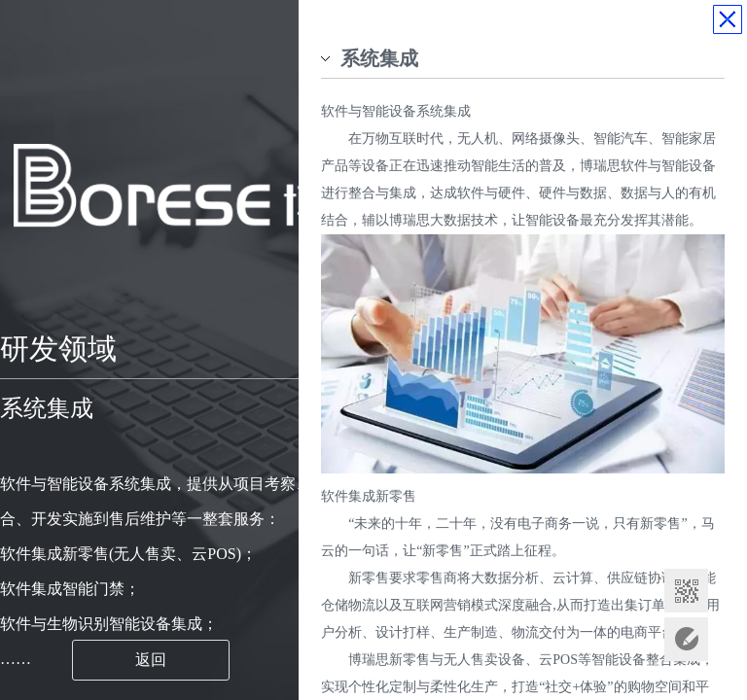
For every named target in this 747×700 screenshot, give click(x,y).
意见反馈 (686, 639)
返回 (151, 660)
